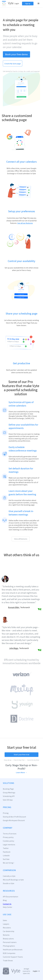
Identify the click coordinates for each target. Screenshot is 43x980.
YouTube (6, 859)
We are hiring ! (8, 863)
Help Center (8, 907)
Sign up (28, 4)
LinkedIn (6, 856)
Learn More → (21, 772)
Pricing (6, 813)
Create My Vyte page (13, 64)
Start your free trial (21, 755)
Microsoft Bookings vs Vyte (13, 880)
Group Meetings (9, 793)
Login (17, 3)
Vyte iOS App (8, 800)
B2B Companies (9, 953)
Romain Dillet (14, 607)
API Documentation (10, 897)
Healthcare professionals (13, 950)
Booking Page (8, 789)
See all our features (25, 223)
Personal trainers (10, 942)
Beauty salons (8, 939)
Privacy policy (8, 837)
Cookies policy (8, 841)
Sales (5, 920)
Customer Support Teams (13, 957)
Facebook (7, 852)
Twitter (6, 848)
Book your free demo (16, 54)
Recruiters (7, 928)
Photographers (9, 946)
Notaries (6, 935)
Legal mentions (9, 845)
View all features (21, 539)
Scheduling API (9, 796)
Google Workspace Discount (14, 820)
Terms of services (10, 834)
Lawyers (6, 924)
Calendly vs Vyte (9, 876)
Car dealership (9, 931)
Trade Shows (8, 961)
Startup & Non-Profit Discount (14, 817)
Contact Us (7, 904)
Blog (5, 900)
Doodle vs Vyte (9, 883)
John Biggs (14, 648)
